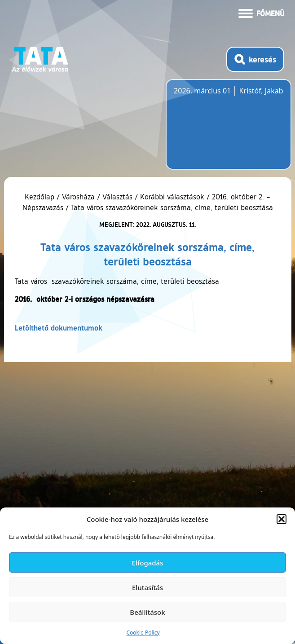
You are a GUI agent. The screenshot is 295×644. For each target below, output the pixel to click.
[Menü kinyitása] (261, 13)
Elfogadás (148, 563)
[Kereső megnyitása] (255, 59)
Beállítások (147, 612)
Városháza (78, 197)
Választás (117, 197)
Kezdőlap (41, 197)
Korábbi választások (172, 197)
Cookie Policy (143, 633)
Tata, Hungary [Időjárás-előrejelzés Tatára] (224, 130)
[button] (282, 519)
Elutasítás (147, 587)
